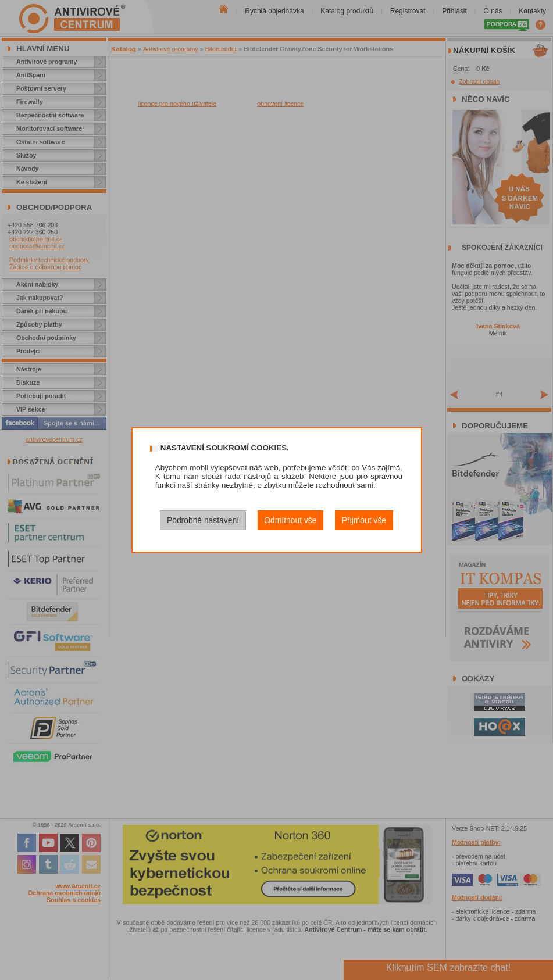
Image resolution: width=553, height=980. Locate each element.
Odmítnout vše (290, 520)
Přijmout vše (364, 520)
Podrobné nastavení (203, 520)
